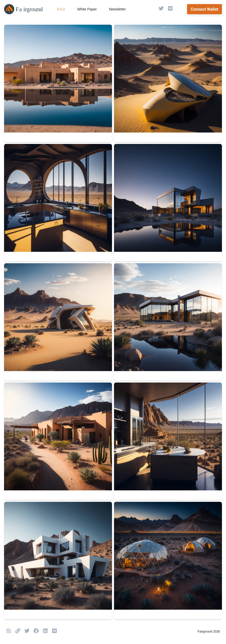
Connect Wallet (204, 9)
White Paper (87, 9)
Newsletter (117, 9)
